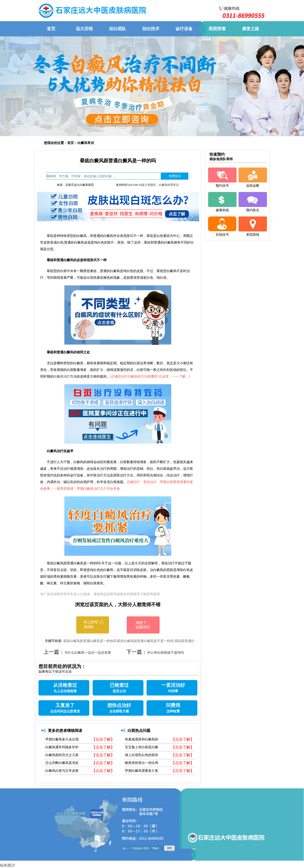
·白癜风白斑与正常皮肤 (62, 771)
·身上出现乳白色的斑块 (141, 755)
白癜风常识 (86, 143)
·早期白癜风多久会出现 (62, 739)
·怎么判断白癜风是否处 (62, 763)
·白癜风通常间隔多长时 (62, 747)
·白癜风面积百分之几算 (62, 755)
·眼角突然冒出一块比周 (141, 763)
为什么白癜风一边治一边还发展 (88, 653)
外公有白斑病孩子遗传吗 (166, 653)
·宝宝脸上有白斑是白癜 (141, 747)
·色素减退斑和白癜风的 (141, 739)
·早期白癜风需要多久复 (141, 771)
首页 (71, 143)
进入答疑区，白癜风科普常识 (160, 185)
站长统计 (8, 865)
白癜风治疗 (62, 376)
